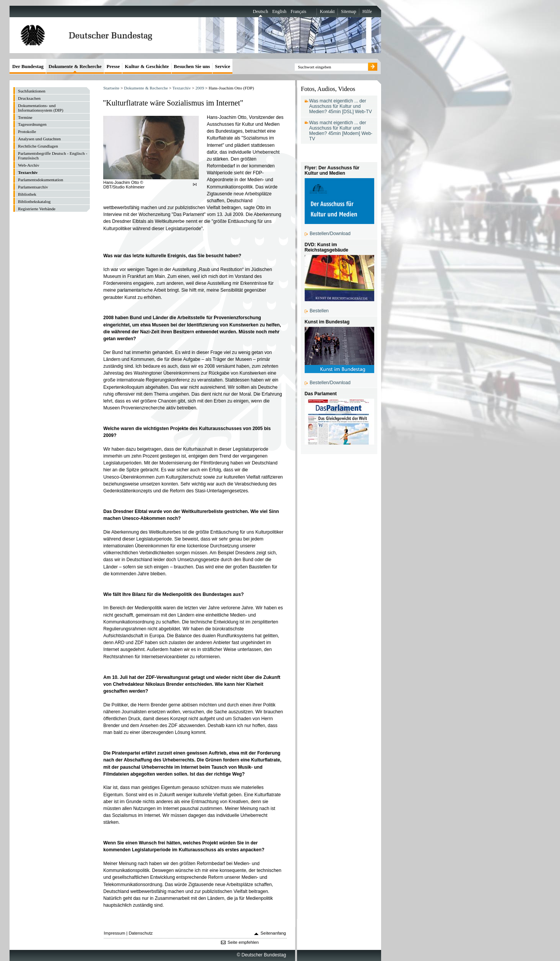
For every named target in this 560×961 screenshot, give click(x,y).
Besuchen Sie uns (192, 66)
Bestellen (319, 311)
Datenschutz (141, 933)
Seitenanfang (274, 933)
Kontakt (327, 11)
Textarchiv (182, 88)
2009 (200, 88)
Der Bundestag (28, 66)
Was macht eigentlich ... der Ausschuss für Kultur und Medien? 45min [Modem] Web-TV (341, 131)
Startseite (111, 88)
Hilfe (367, 11)
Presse (113, 66)
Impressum (115, 933)
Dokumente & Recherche (146, 88)
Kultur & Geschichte (147, 66)
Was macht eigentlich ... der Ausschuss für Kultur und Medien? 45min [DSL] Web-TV (341, 106)
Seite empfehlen (243, 942)
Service (222, 66)
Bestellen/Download (330, 234)
